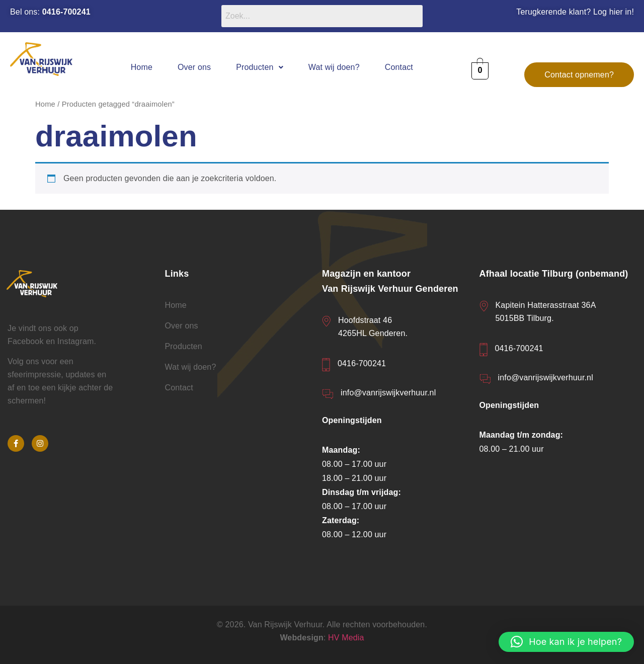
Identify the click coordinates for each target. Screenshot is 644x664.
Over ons (194, 67)
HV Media (346, 638)
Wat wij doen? (334, 67)
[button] (260, 67)
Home (142, 67)
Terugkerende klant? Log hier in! (575, 12)
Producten (260, 67)
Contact (399, 67)
